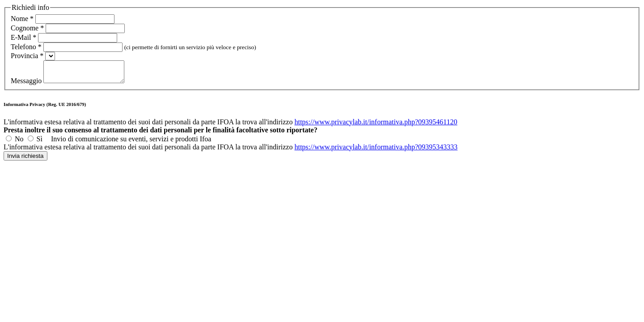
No (19, 143)
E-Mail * (23, 37)
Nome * (22, 19)
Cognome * (27, 28)
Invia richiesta (25, 160)
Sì (40, 143)
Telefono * (26, 47)
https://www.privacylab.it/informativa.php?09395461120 (376, 126)
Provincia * (27, 56)
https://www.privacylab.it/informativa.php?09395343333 (376, 151)
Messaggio (27, 85)
